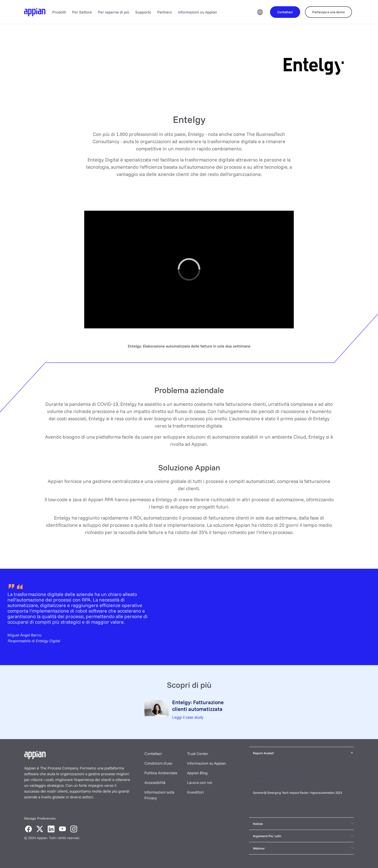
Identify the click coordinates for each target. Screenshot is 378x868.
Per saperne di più (114, 12)
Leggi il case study (188, 717)
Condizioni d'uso (158, 763)
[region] (189, 270)
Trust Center (198, 754)
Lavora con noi (200, 782)
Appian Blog (197, 773)
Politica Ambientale (161, 773)
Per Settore (82, 12)
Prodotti (59, 12)
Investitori (196, 792)
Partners (165, 12)
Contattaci (153, 754)
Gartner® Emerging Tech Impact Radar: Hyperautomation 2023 (297, 793)
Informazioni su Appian (197, 12)
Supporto (143, 12)
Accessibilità (155, 782)
